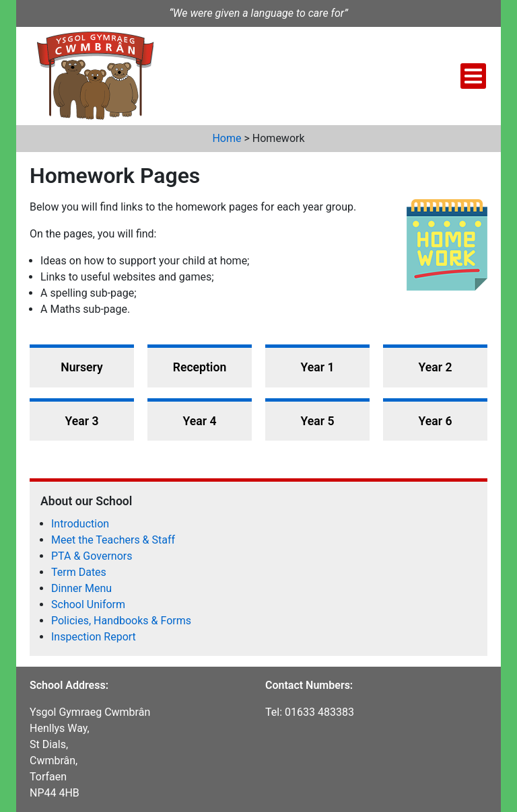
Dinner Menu (81, 588)
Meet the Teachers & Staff (113, 540)
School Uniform (88, 604)
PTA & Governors (92, 556)
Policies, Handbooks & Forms (121, 621)
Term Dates (79, 572)
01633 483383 (319, 712)
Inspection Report (94, 637)
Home (227, 138)
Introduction (80, 524)
